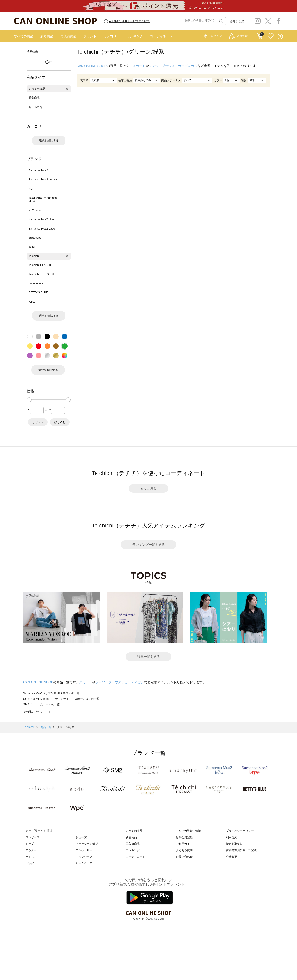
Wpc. (32, 302)
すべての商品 (24, 36)
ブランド (90, 36)
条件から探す (238, 22)
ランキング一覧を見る (148, 545)
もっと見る (148, 488)
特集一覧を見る (148, 657)
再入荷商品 (68, 36)
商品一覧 (46, 727)
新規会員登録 (184, 837)
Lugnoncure (36, 283)
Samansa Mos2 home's (43, 180)
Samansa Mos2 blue (41, 219)
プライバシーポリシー (240, 831)
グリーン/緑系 (66, 727)
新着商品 (47, 36)
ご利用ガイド (184, 844)
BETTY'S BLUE (38, 292)
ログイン (216, 36)
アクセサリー (84, 850)
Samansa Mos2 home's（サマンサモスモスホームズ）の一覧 (61, 699)
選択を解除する (49, 141)
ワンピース (32, 837)
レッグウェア (84, 857)
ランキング (135, 36)
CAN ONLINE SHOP (92, 66)
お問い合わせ (184, 857)
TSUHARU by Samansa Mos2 (43, 199)
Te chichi (34, 256)
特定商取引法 (234, 844)
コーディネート (161, 36)
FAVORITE (271, 36)
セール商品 (36, 107)
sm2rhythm (35, 210)
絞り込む (60, 422)
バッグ (30, 863)
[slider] (29, 400)
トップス (31, 844)
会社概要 (232, 857)
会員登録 (242, 36)
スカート (139, 66)
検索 (220, 21)
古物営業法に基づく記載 (241, 850)
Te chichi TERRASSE (42, 274)
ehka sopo (35, 238)
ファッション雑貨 (87, 844)
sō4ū (32, 247)
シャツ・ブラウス (162, 66)
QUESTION (280, 36)
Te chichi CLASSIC (40, 265)
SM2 (31, 189)
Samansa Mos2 (38, 170)
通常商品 (34, 98)
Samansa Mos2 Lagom (43, 229)
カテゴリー (112, 36)
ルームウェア (84, 863)
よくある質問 (184, 850)
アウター (31, 850)
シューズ (81, 837)
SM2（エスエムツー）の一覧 (41, 704)
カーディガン (188, 66)
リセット (38, 422)
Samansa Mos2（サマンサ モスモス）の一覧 (51, 693)
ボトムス (31, 857)
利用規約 (232, 837)
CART (260, 35)
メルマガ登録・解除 (188, 831)
